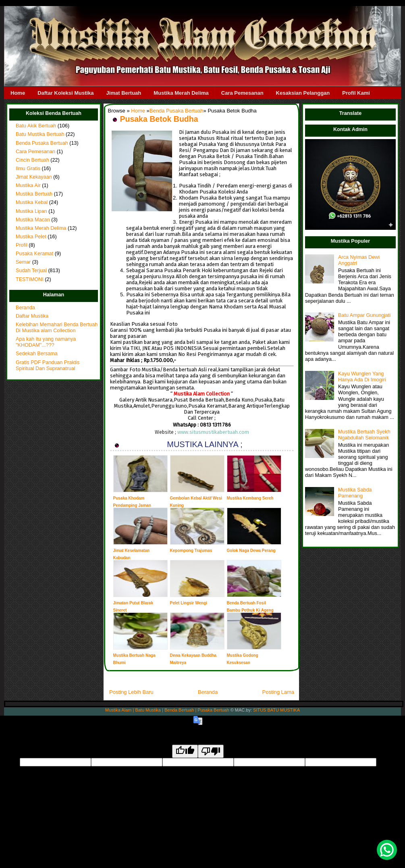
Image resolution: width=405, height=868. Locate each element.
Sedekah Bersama (37, 354)
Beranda (25, 308)
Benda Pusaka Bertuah (42, 143)
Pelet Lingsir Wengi (189, 603)
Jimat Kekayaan (34, 177)
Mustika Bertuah (34, 194)
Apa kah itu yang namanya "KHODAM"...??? (46, 342)
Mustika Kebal (32, 202)
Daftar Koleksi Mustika (65, 93)
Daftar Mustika (32, 316)
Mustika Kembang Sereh (250, 498)
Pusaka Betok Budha (159, 119)
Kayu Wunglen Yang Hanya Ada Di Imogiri (362, 377)
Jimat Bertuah (124, 93)
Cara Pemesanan (242, 93)
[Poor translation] (211, 751)
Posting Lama (278, 692)
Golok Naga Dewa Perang (251, 551)
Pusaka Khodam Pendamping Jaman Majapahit (132, 505)
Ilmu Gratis (28, 169)
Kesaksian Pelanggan (303, 93)
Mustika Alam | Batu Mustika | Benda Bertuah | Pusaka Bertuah (167, 710)
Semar (23, 262)
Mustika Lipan (31, 211)
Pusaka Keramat (34, 254)
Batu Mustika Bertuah (40, 134)
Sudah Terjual (31, 271)
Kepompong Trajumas (191, 551)
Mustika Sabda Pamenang (355, 493)
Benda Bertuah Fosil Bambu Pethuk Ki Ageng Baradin (250, 610)
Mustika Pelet (31, 237)
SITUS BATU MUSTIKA (276, 710)
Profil (22, 245)
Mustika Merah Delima (181, 93)
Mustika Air (28, 185)
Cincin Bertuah (32, 160)
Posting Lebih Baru (131, 692)
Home (18, 93)
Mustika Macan (33, 220)
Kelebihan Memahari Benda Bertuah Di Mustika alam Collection (57, 328)
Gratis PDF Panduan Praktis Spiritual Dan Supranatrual (48, 365)
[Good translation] (185, 751)
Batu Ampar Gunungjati (364, 315)
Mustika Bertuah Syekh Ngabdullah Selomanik (364, 435)
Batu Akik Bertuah (36, 126)
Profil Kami (356, 93)
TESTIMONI (30, 279)
